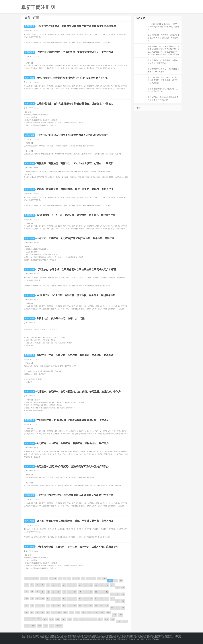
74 (123, 601)
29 (85, 585)
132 (52, 626)
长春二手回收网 (141, 639)
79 (48, 606)
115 (51, 619)
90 (107, 606)
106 (96, 612)
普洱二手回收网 (153, 639)
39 (37, 592)
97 (43, 612)
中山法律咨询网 (167, 636)
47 (80, 592)
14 (104, 578)
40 (43, 592)
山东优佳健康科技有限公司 (50, 638)
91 (112, 608)
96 (37, 612)
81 (59, 606)
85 (80, 606)
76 (32, 606)
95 (32, 612)
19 (32, 585)
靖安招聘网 (177, 636)
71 (107, 599)
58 (37, 598)
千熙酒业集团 (49, 639)
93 (123, 608)
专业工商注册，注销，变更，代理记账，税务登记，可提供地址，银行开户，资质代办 (163, 80)
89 (101, 606)
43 (59, 592)
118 (70, 619)
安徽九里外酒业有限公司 (31, 638)
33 (107, 585)
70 (101, 599)
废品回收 (80, 636)
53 (112, 594)
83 (69, 606)
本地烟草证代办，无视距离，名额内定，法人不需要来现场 (163, 62)
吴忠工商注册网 (60, 639)
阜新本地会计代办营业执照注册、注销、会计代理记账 (163, 90)
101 (65, 612)
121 (88, 619)
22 (48, 585)
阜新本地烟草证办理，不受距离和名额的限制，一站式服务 (164, 70)
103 (78, 612)
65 (75, 599)
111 (27, 619)
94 (27, 612)
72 (112, 599)
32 (101, 585)
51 (101, 592)
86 (85, 606)
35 (118, 587)
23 (53, 585)
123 (100, 619)
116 (57, 619)
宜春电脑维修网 (95, 639)
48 (85, 592)
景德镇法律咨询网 (155, 636)
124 (106, 619)
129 (33, 626)
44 (64, 592)
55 (123, 594)
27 (75, 585)
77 (37, 606)
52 (107, 592)
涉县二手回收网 (118, 639)
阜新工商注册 (30, 26)
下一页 (59, 626)
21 (43, 585)
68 (91, 599)
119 (76, 619)
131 (46, 626)
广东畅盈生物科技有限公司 (104, 638)
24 (59, 585)
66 (80, 599)
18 (27, 585)
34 (112, 585)
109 (114, 615)
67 (85, 599)
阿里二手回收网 (107, 639)
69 (96, 599)
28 (80, 585)
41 (48, 592)
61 (53, 599)
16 (116, 581)
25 (64, 585)
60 (48, 599)
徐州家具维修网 (72, 639)
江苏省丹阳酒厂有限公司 (159, 638)
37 (27, 592)
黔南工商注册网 (144, 638)
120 (82, 619)
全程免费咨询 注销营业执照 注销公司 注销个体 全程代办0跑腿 (163, 99)
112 (33, 619)
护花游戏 (87, 636)
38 (32, 592)
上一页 (35, 578)
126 (119, 622)
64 (69, 599)
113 (39, 619)
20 (37, 585)
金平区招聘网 (133, 638)
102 (71, 612)
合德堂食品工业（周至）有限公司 (72, 638)
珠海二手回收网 (130, 639)
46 (75, 592)
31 (96, 585)
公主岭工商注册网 (175, 638)
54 (118, 594)
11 (88, 578)
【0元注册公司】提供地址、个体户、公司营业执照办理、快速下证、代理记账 (164, 27)
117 (64, 619)
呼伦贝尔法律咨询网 (121, 638)
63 (64, 599)
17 (121, 581)
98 (48, 612)
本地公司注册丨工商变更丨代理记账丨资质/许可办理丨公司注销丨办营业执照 (164, 38)
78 (43, 606)
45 (69, 592)
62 (59, 599)
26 (69, 585)
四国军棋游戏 (89, 638)
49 (91, 592)
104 (84, 612)
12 (94, 578)
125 (113, 619)
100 (59, 612)
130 (39, 626)
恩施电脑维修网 (83, 639)
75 (27, 606)
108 (108, 612)
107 (102, 612)
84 (75, 606)
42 (53, 592)
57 (32, 598)
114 (45, 619)
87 (91, 606)
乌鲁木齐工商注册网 (140, 636)
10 (83, 578)
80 (53, 606)
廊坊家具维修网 (104, 636)
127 (125, 622)
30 (91, 585)
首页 (28, 578)
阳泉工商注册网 (116, 636)
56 (27, 598)
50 (96, 592)
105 (90, 612)
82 (64, 606)
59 (43, 598)
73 (118, 601)
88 (96, 606)
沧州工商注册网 (127, 636)
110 (121, 615)
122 (94, 619)
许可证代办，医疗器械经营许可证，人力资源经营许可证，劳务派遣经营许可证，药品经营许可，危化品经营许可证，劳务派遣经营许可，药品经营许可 (164, 50)
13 (99, 578)
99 (53, 612)
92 (118, 608)
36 (123, 587)
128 (27, 626)
